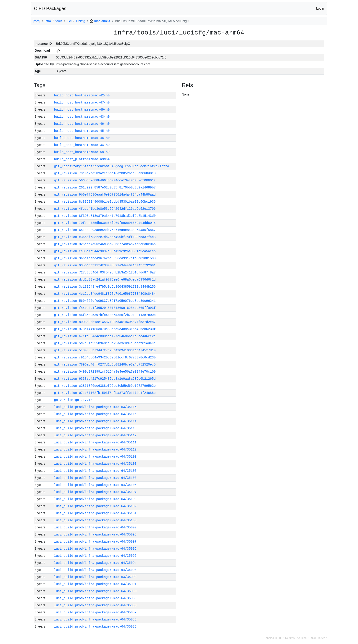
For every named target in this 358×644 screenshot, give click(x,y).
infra (48, 21)
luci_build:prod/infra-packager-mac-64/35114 (95, 421)
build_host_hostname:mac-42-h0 (82, 95)
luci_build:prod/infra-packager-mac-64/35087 (95, 612)
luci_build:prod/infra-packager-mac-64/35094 (95, 563)
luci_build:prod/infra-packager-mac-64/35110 (95, 449)
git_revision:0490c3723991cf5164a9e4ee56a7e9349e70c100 (105, 372)
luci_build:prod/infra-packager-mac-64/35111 (95, 442)
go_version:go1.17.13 (73, 400)
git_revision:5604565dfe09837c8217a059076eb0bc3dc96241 (105, 301)
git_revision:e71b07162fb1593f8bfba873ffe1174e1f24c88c (105, 393)
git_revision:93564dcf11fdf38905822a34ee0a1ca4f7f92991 (105, 265)
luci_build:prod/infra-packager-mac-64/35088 (95, 605)
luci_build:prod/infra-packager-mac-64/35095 (95, 556)
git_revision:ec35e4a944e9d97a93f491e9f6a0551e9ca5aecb (105, 251)
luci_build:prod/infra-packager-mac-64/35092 (95, 577)
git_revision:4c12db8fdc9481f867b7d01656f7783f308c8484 (105, 294)
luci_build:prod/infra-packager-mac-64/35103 (95, 499)
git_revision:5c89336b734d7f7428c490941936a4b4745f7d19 (105, 350)
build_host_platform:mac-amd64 (82, 159)
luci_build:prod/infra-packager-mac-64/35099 (95, 527)
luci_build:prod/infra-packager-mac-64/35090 (95, 591)
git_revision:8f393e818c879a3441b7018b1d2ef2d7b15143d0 (105, 216)
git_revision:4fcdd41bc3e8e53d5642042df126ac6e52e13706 (105, 209)
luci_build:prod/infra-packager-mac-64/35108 (95, 464)
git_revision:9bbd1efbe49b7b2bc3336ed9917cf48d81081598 (105, 258)
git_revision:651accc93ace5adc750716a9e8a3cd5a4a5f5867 (105, 230)
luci (69, 21)
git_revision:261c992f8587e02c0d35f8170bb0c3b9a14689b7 (105, 187)
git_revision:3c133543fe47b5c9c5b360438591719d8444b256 (105, 287)
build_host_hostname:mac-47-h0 (82, 102)
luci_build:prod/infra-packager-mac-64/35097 (95, 542)
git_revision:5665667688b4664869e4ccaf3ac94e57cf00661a (105, 180)
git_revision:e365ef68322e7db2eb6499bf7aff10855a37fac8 (105, 237)
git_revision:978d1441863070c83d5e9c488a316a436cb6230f (105, 329)
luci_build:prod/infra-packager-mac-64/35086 (95, 619)
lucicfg (81, 21)
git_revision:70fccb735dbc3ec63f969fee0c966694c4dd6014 (105, 223)
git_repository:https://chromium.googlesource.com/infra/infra (112, 166)
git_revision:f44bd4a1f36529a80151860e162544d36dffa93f (105, 308)
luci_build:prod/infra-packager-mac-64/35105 (95, 485)
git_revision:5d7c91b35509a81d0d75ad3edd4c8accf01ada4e (105, 343)
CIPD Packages (50, 8)
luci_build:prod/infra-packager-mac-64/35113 (95, 428)
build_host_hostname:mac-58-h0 (82, 152)
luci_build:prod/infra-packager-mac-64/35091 (95, 584)
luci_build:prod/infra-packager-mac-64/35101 (95, 513)
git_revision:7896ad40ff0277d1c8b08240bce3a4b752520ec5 (105, 364)
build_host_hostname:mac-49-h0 (82, 110)
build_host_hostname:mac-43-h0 (82, 117)
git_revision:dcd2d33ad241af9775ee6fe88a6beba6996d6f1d (105, 280)
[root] (37, 21)
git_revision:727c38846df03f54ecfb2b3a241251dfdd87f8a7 (105, 272)
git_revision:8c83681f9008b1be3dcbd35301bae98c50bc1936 (105, 202)
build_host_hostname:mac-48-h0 (82, 138)
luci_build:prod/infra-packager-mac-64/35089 (95, 598)
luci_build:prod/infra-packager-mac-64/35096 (95, 549)
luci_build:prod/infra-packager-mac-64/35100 (95, 520)
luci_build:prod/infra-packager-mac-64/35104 (95, 492)
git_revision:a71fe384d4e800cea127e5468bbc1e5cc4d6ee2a (105, 336)
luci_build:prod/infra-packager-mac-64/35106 (95, 478)
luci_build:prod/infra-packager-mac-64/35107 (95, 471)
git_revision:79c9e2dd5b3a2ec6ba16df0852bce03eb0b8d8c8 (105, 173)
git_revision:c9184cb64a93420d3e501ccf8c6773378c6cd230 (105, 357)
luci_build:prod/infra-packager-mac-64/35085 (95, 627)
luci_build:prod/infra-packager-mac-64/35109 (95, 457)
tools (59, 21)
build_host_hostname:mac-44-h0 (82, 145)
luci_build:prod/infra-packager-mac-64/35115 (95, 414)
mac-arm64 (100, 21)
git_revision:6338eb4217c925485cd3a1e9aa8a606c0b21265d (105, 379)
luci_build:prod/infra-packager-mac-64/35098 (95, 534)
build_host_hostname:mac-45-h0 (82, 131)
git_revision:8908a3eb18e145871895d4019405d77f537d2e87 (105, 322)
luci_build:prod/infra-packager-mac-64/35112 (95, 435)
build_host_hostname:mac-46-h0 (82, 124)
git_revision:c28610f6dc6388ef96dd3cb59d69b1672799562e (105, 386)
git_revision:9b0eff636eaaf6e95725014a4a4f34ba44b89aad (105, 195)
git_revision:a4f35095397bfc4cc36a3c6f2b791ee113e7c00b (105, 315)
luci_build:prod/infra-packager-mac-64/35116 (95, 407)
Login (320, 8)
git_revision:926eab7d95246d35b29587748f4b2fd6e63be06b (105, 244)
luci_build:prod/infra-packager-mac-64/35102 (95, 506)
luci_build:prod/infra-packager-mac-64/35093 (95, 570)
